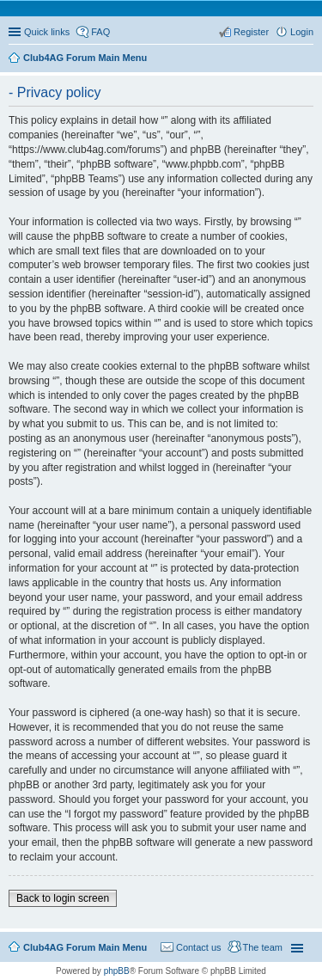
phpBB (117, 971)
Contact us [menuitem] (199, 947)
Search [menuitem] (307, 59)
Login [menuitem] (302, 32)
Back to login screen (63, 898)
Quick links (47, 32)
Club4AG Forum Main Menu (85, 947)
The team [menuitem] (263, 947)
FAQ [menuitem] (100, 32)
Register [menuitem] (251, 32)
